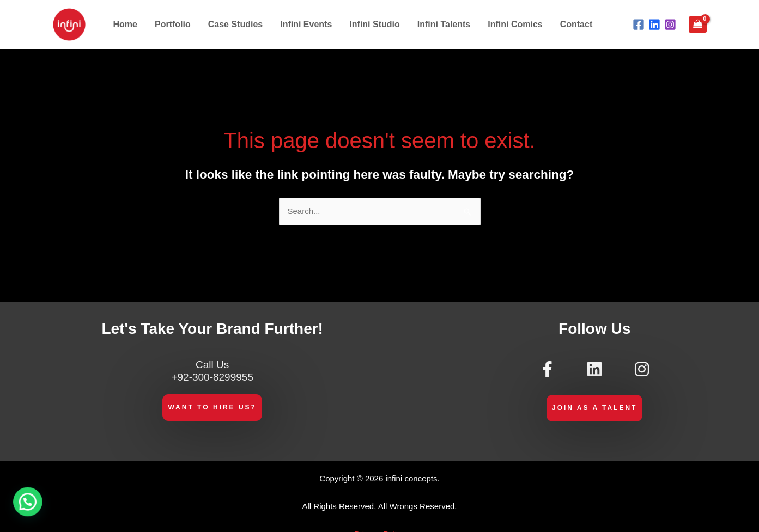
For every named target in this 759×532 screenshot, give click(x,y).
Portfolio (173, 24)
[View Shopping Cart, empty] (698, 25)
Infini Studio (374, 24)
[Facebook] (639, 25)
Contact (576, 24)
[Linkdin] (654, 25)
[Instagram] (670, 25)
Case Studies (235, 24)
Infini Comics (515, 24)
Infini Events (306, 24)
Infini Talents (444, 24)
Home (125, 24)
